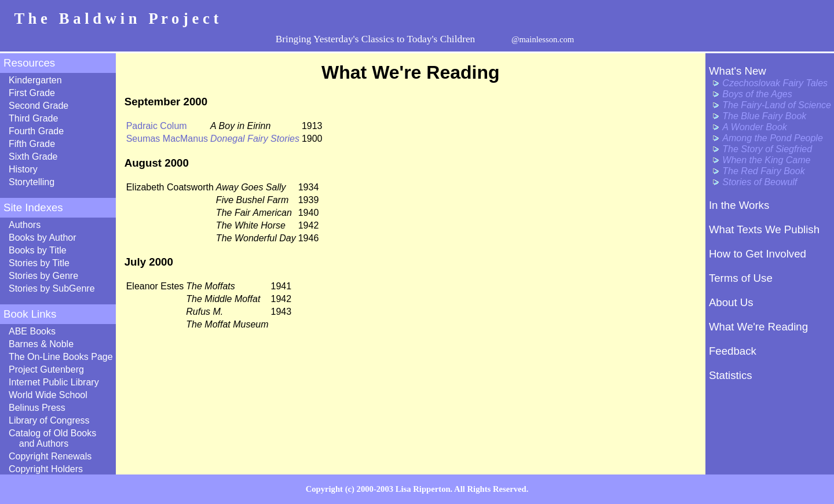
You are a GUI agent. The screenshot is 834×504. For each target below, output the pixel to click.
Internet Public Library (54, 382)
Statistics (731, 375)
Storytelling (32, 182)
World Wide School (48, 395)
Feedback (733, 351)
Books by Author (43, 238)
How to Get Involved (758, 254)
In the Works (739, 205)
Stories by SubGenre (52, 288)
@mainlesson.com (543, 39)
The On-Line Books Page (61, 357)
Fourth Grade (36, 131)
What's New (738, 71)
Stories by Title (39, 263)
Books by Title (38, 250)
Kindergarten (35, 80)
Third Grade (33, 118)
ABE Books (32, 331)
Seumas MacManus (167, 139)
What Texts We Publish (764, 229)
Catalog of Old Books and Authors (52, 438)
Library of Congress (49, 420)
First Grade (32, 93)
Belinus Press (37, 408)
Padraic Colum (157, 126)
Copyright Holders (46, 469)
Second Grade (39, 106)
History (23, 169)
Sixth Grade (33, 157)
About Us (731, 302)
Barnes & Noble (41, 344)
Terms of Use (741, 278)
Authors (25, 225)
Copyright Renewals (50, 456)
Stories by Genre (43, 276)
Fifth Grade (32, 144)
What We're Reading (758, 327)
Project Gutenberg (46, 369)
